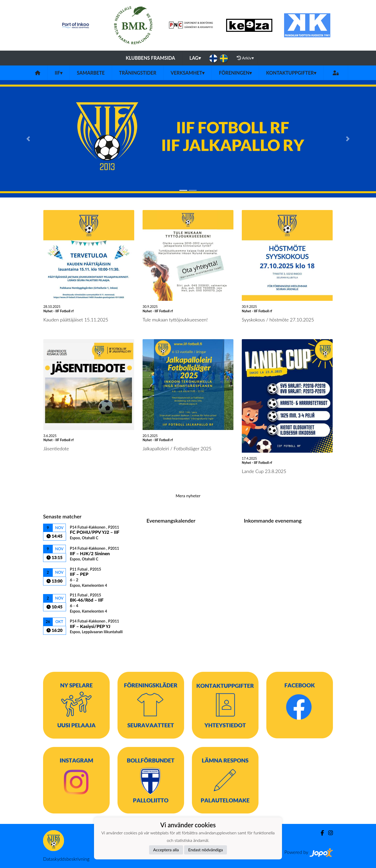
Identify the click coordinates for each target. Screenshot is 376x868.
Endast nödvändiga (206, 850)
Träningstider (138, 73)
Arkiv (245, 58)
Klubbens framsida (150, 58)
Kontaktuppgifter (291, 73)
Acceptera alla (166, 850)
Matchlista (56, 644)
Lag (195, 58)
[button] (28, 139)
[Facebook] (320, 833)
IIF (58, 73)
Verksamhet (188, 73)
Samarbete (91, 73)
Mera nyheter (188, 496)
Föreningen (235, 73)
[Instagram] (328, 833)
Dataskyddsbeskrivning (66, 859)
